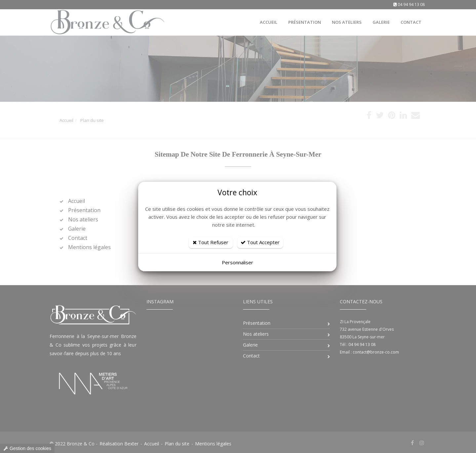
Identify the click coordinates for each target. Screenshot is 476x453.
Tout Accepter (260, 242)
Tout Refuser (211, 242)
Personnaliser (238, 262)
